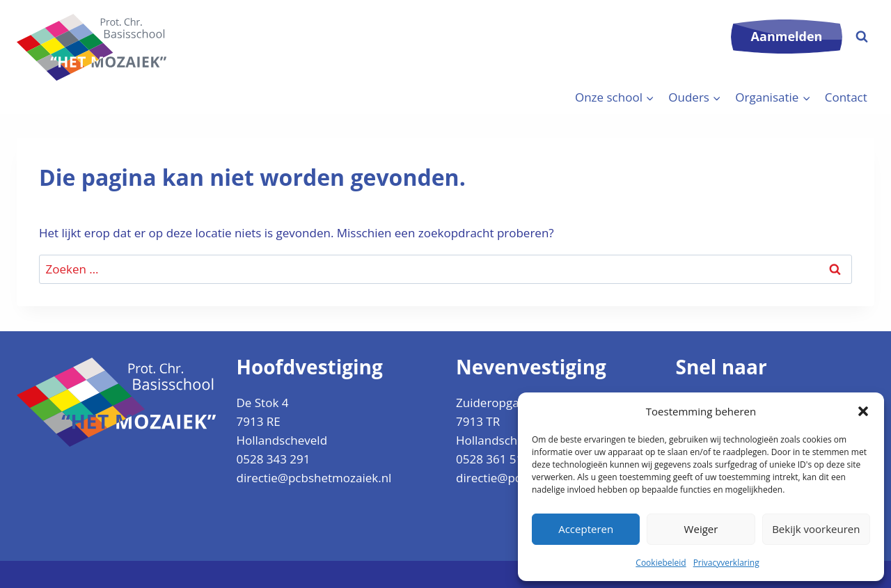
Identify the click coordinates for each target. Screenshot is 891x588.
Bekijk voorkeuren (816, 529)
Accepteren (586, 529)
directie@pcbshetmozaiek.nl (314, 478)
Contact (846, 97)
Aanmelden (787, 36)
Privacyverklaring (726, 563)
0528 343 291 (274, 459)
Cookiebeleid (661, 563)
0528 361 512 (493, 459)
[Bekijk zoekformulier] (862, 37)
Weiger (701, 529)
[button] (863, 411)
